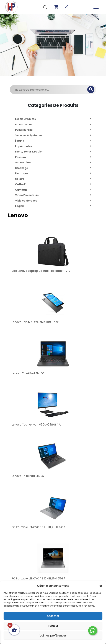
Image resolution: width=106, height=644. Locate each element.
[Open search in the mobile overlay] (45, 7)
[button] (101, 586)
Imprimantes (24, 146)
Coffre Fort (22, 184)
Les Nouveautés (25, 119)
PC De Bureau (24, 130)
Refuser (53, 626)
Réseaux (21, 157)
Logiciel (20, 206)
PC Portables (24, 124)
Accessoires (23, 162)
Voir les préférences (53, 636)
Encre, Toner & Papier (29, 152)
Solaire (20, 179)
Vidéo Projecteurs (27, 195)
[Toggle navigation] (96, 7)
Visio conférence (26, 201)
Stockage (22, 168)
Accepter (53, 616)
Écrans (20, 141)
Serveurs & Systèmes (29, 135)
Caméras (21, 190)
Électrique (22, 173)
